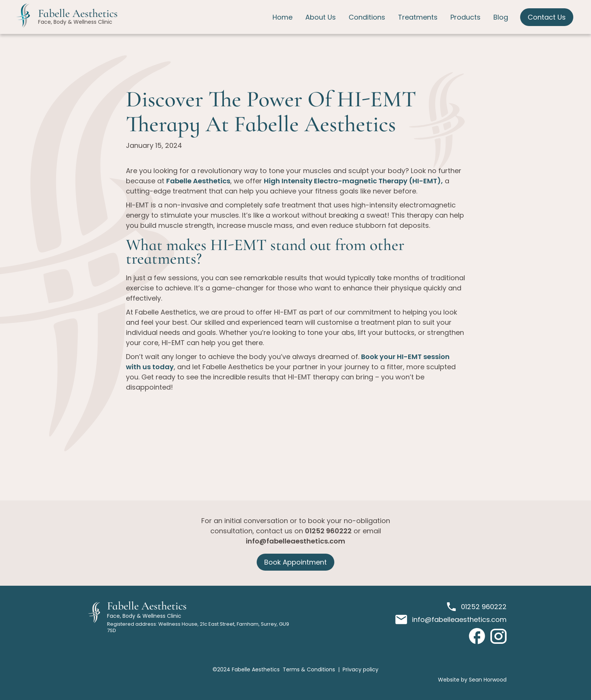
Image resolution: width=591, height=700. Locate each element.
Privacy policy (361, 669)
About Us (321, 17)
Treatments (418, 17)
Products (465, 17)
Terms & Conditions (309, 669)
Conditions (367, 17)
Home (282, 17)
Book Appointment (295, 562)
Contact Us (547, 17)
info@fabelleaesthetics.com (295, 541)
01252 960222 (328, 531)
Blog (501, 17)
